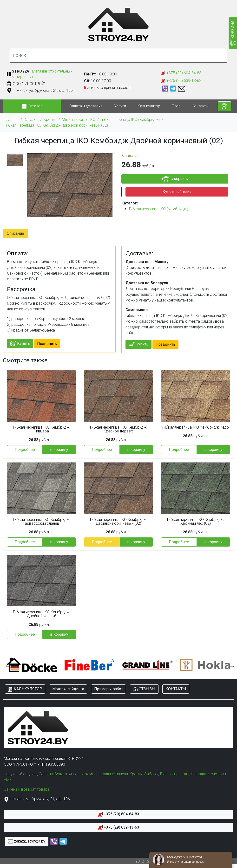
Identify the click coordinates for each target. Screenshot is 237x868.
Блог (176, 106)
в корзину (59, 450)
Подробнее (25, 450)
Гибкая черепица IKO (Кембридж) (130, 120)
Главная (12, 120)
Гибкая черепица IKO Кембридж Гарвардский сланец (41, 522)
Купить (20, 344)
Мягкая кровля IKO (79, 120)
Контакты (200, 106)
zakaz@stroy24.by (27, 841)
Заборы (151, 774)
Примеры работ (109, 689)
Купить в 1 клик (177, 192)
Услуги (120, 106)
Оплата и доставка (86, 106)
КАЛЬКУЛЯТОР (25, 689)
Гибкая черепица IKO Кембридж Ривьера (41, 429)
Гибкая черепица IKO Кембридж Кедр (196, 427)
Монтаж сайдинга (68, 689)
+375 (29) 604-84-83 (181, 73)
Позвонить (47, 344)
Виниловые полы (175, 774)
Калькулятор (149, 106)
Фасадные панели (112, 774)
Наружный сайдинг (20, 774)
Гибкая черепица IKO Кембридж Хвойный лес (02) (195, 522)
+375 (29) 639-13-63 (181, 81)
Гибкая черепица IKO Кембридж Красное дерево (118, 429)
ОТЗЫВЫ (144, 689)
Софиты (46, 774)
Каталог (31, 120)
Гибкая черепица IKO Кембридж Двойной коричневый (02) (56, 125)
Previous (7, 665)
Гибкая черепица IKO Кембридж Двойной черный (41, 614)
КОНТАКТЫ (176, 689)
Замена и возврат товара (27, 789)
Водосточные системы (75, 774)
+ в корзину (175, 179)
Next (230, 665)
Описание (15, 233)
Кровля (50, 120)
